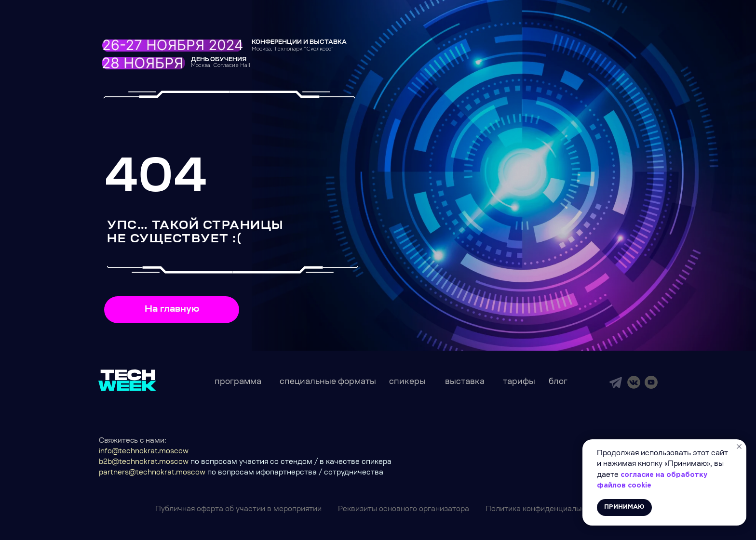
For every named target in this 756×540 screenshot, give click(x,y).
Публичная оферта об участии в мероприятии (238, 510)
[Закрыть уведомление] (739, 447)
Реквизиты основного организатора (404, 510)
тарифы (519, 382)
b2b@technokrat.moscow (144, 462)
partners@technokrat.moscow (152, 473)
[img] (616, 382)
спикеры (407, 382)
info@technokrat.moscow (144, 452)
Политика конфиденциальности (543, 510)
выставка (465, 382)
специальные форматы (328, 382)
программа (238, 382)
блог (558, 382)
